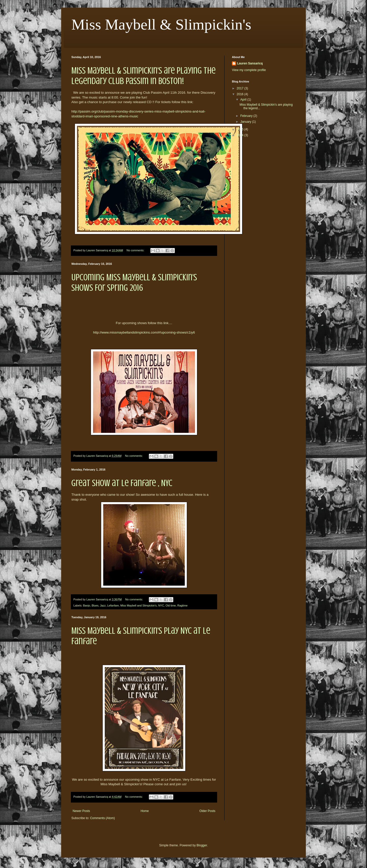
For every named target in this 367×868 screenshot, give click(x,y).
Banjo (87, 605)
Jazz (103, 605)
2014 (241, 135)
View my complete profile (249, 70)
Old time (171, 605)
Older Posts (207, 811)
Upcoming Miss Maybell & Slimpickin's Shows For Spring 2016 (134, 283)
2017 (241, 88)
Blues (95, 605)
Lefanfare (113, 605)
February (247, 116)
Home (145, 811)
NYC (161, 605)
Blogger (202, 845)
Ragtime (182, 605)
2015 (241, 129)
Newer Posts (81, 811)
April (244, 100)
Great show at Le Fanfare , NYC (122, 483)
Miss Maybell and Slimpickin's (138, 605)
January (246, 122)
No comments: (136, 250)
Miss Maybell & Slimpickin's (161, 24)
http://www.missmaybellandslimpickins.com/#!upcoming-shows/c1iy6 (144, 332)
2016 (241, 94)
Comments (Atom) (102, 818)
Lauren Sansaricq (250, 63)
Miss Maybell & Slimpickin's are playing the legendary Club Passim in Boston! (143, 76)
